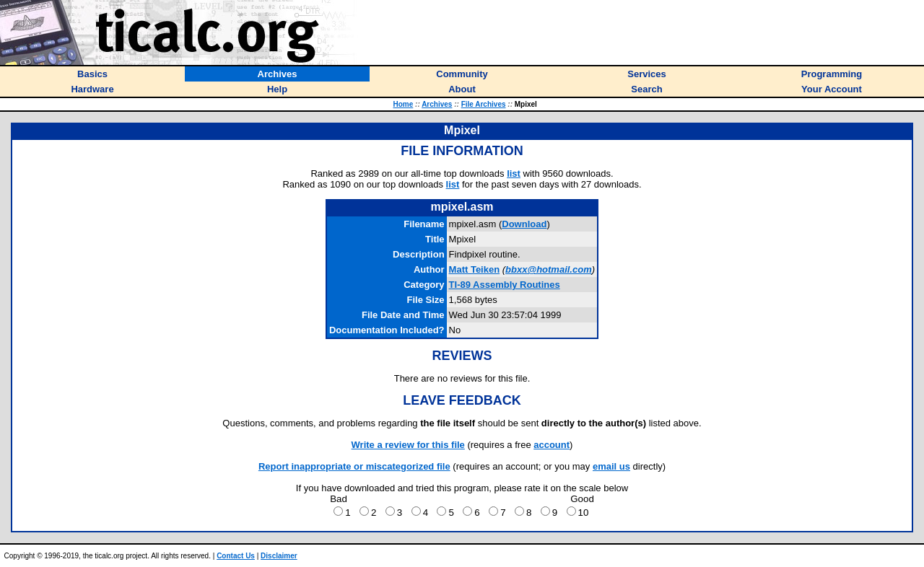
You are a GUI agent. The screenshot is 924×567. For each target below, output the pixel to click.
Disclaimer (279, 556)
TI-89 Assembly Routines (505, 285)
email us (611, 466)
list (514, 173)
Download (524, 224)
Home (403, 104)
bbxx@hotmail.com (549, 269)
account (552, 445)
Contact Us (236, 556)
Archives (437, 104)
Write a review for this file (408, 445)
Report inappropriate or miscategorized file (354, 466)
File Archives (484, 104)
